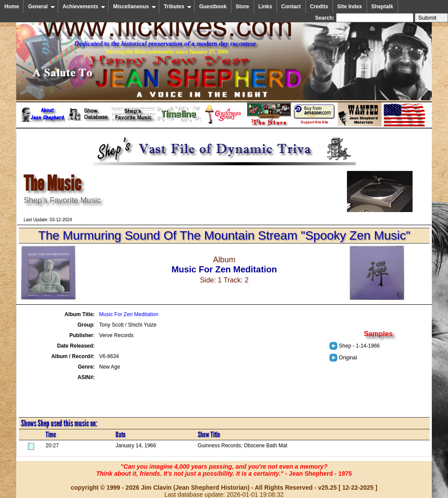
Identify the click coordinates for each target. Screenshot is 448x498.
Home (12, 7)
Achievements (84, 7)
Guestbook (213, 7)
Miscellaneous (135, 7)
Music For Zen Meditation (129, 314)
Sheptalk (382, 7)
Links (265, 7)
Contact (291, 7)
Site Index (350, 7)
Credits (319, 7)
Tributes (178, 7)
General (42, 7)
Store (243, 7)
